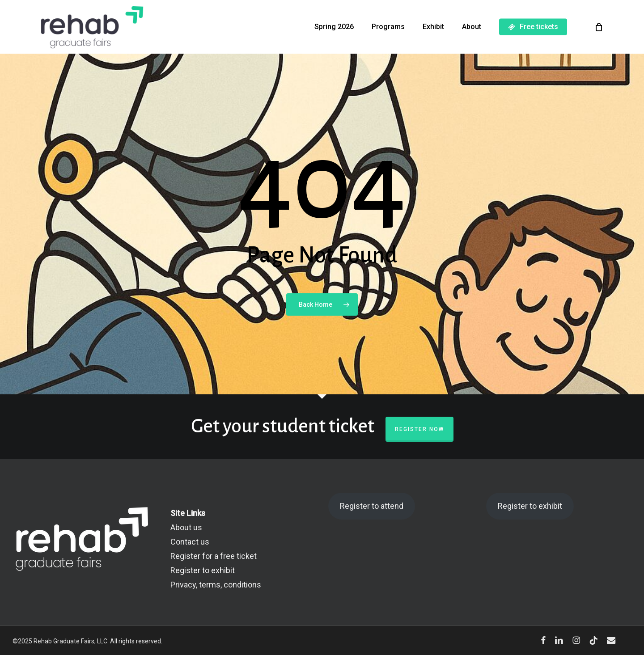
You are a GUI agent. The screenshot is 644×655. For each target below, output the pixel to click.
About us (186, 527)
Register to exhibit (203, 570)
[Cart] (599, 27)
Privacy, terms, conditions (216, 585)
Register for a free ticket (214, 556)
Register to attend (372, 506)
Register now (419, 429)
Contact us (190, 542)
